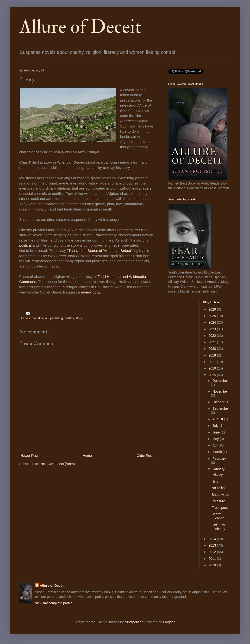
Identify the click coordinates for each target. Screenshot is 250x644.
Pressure (218, 501)
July (216, 426)
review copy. (92, 292)
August (218, 419)
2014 (213, 539)
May (216, 439)
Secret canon (218, 516)
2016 (213, 368)
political (26, 245)
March (218, 452)
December (220, 381)
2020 (213, 349)
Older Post (145, 456)
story (79, 318)
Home (87, 456)
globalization (40, 318)
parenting (57, 318)
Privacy (217, 475)
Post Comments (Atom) (57, 464)
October (219, 402)
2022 (213, 336)
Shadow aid (220, 495)
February (219, 459)
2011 (213, 559)
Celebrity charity (218, 527)
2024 (213, 322)
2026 (213, 309)
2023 (213, 329)
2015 (213, 375)
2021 (213, 342)
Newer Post (29, 456)
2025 (213, 316)
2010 (213, 565)
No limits (218, 488)
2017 (213, 362)
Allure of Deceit (80, 27)
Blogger (169, 622)
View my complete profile (54, 603)
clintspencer (134, 622)
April (216, 445)
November (220, 391)
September (221, 408)
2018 (213, 355)
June (217, 432)
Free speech (221, 508)
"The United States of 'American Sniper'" (100, 251)
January (219, 469)
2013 (213, 545)
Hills (215, 481)
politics (69, 318)
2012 (213, 552)
